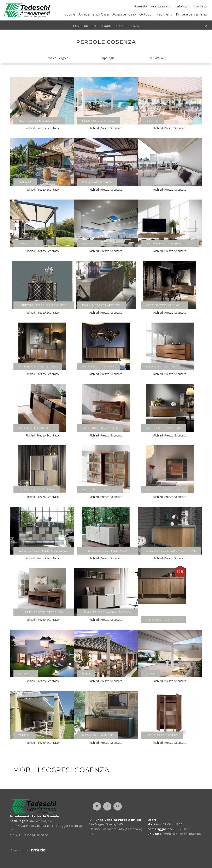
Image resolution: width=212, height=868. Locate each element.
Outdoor (146, 14)
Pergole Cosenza (127, 26)
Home (77, 26)
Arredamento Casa (94, 14)
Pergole (106, 26)
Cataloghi (183, 6)
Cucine (70, 14)
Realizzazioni (161, 6)
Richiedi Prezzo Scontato (42, 128)
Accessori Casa (124, 14)
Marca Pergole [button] (58, 58)
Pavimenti (165, 14)
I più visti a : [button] (156, 58)
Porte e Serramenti (192, 14)
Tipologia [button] (108, 58)
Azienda (141, 6)
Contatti (200, 6)
